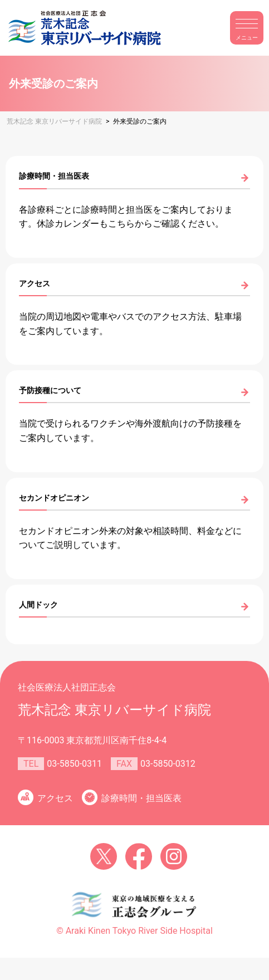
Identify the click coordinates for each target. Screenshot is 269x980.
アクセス (55, 798)
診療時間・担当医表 (141, 798)
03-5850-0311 (74, 764)
